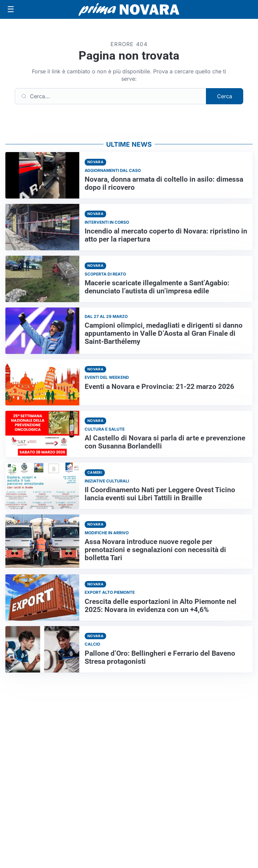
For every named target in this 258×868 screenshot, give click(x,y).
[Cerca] (111, 96)
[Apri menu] (11, 9)
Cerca (225, 96)
